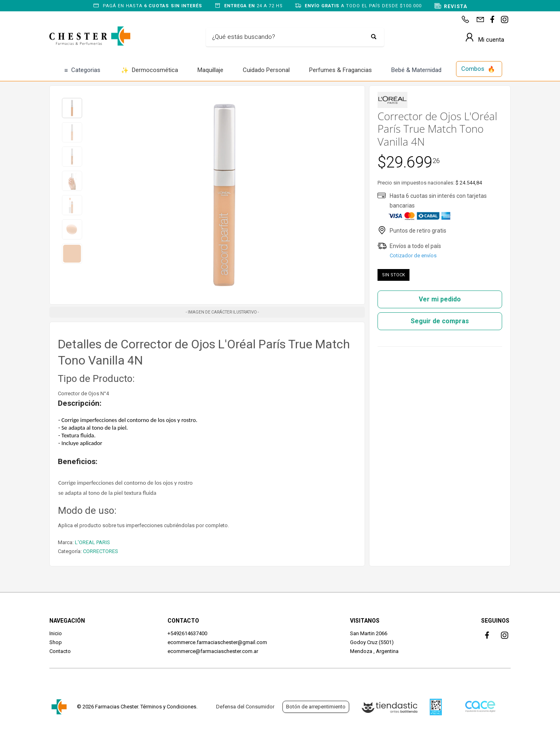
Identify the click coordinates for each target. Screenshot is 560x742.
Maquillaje (210, 70)
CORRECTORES (101, 551)
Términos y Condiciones (168, 707)
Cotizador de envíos (413, 255)
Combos (478, 69)
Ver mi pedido (440, 299)
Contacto (60, 651)
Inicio (56, 633)
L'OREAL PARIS (92, 542)
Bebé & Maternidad (416, 70)
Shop (56, 642)
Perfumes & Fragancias (340, 70)
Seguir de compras (440, 321)
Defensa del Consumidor (245, 707)
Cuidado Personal (266, 70)
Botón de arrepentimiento (316, 707)
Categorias (82, 71)
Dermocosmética (150, 71)
